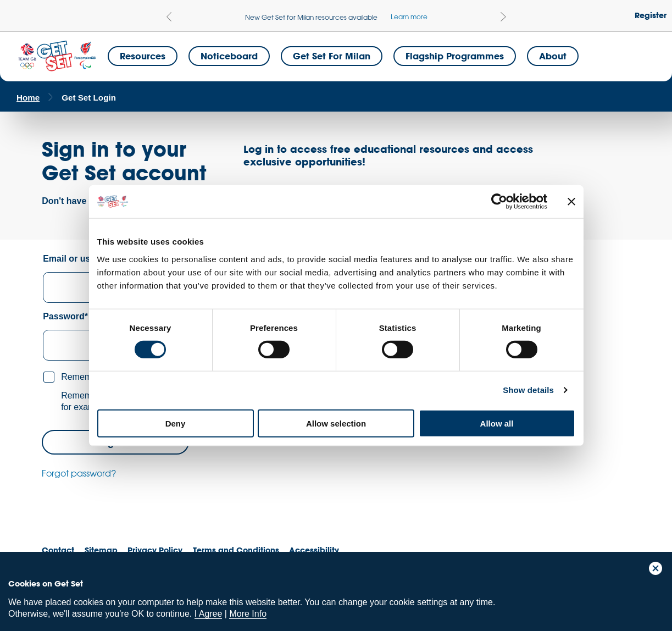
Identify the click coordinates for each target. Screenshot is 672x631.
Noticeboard (229, 56)
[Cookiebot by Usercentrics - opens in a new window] (499, 202)
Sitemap (101, 550)
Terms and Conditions (236, 550)
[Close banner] (571, 202)
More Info (248, 614)
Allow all (497, 423)
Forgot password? (79, 473)
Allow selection (336, 423)
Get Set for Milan (332, 56)
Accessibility (314, 550)
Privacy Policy (155, 550)
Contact (58, 550)
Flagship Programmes (455, 56)
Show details (528, 390)
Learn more (409, 16)
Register (651, 15)
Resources (143, 56)
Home (28, 98)
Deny (176, 423)
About (553, 56)
